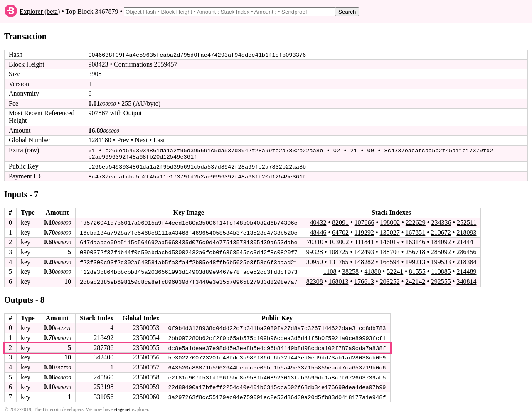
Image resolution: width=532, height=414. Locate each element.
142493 (364, 250)
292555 (441, 279)
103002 (339, 241)
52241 (395, 270)
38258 (350, 270)
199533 (441, 260)
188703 (390, 250)
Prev (123, 140)
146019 (390, 241)
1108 (330, 270)
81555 (417, 270)
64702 (340, 231)
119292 (364, 231)
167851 (415, 231)
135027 (390, 231)
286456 (466, 250)
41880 (373, 270)
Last (159, 140)
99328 (315, 250)
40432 (318, 221)
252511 (467, 221)
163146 (415, 241)
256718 (415, 250)
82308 (315, 279)
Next (141, 140)
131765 (338, 260)
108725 (338, 250)
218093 (466, 231)
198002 (390, 221)
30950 (315, 260)
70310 (315, 241)
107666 (365, 221)
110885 (441, 270)
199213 (415, 260)
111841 (364, 241)
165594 (390, 260)
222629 (416, 221)
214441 (466, 241)
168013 (338, 279)
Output (133, 113)
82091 (340, 221)
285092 (441, 250)
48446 (318, 231)
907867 (98, 113)
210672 (441, 231)
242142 (415, 279)
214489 (466, 270)
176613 (364, 279)
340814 (466, 279)
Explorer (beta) (40, 11)
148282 (364, 260)
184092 (441, 241)
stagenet (122, 406)
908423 (98, 64)
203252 (390, 279)
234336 (441, 221)
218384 (466, 260)
